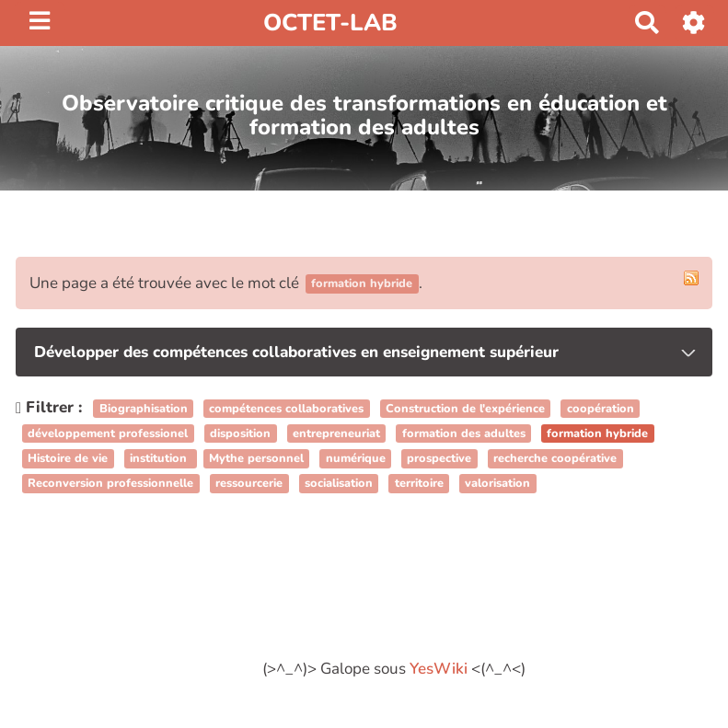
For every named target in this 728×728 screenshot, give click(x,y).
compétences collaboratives (286, 409)
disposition (240, 433)
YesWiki (439, 669)
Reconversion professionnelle (110, 484)
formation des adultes (464, 433)
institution (160, 458)
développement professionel (108, 433)
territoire (419, 484)
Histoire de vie (68, 458)
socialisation (339, 484)
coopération (601, 409)
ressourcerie (249, 484)
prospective (439, 458)
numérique (356, 458)
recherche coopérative (555, 458)
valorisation (497, 484)
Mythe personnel (256, 458)
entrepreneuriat (336, 433)
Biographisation (144, 409)
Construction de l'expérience (465, 409)
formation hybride (597, 433)
